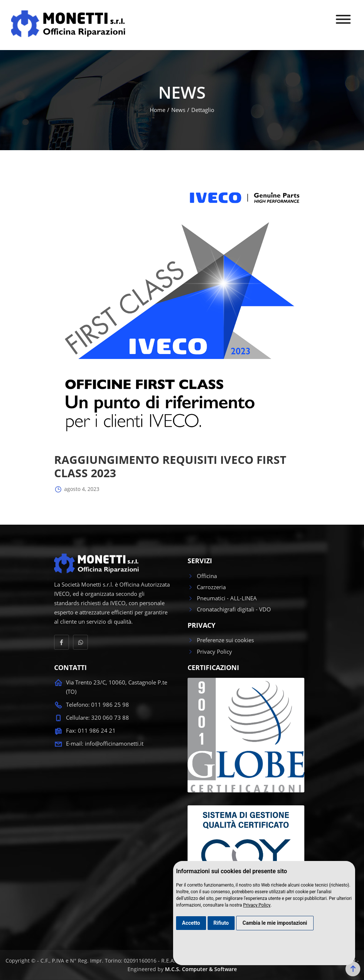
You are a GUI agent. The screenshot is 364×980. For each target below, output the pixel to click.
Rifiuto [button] (221, 923)
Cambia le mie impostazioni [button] (275, 923)
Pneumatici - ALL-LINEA (222, 598)
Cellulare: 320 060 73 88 (97, 717)
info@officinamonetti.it (114, 743)
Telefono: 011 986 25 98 (97, 705)
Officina (202, 576)
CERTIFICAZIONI (213, 668)
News (178, 110)
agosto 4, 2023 (77, 489)
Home (158, 110)
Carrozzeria (207, 587)
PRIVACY (201, 626)
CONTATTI (70, 668)
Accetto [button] (191, 923)
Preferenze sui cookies (221, 640)
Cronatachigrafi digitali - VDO (229, 609)
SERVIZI (200, 561)
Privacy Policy (257, 905)
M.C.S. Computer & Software (201, 969)
